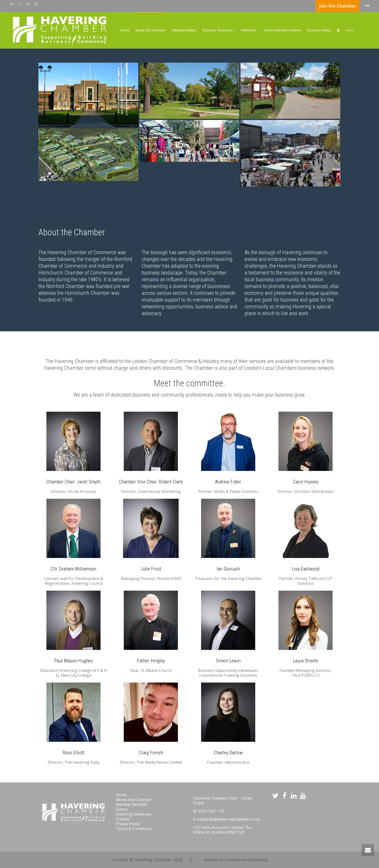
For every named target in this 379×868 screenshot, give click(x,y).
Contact (123, 819)
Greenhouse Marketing (246, 860)
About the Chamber (151, 30)
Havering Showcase (134, 814)
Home (125, 30)
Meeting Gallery (184, 30)
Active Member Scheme (283, 30)
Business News (319, 30)
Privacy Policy (128, 824)
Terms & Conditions (134, 829)
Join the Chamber (338, 6)
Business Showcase (218, 30)
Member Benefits (131, 804)
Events (122, 809)
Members (249, 30)
